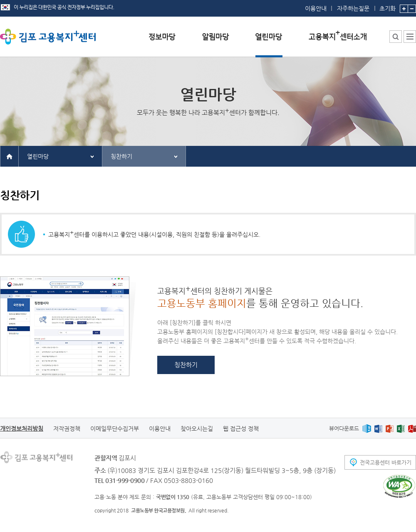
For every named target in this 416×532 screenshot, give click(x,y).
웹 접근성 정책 (241, 429)
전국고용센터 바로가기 (386, 462)
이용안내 (316, 8)
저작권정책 (67, 429)
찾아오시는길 (197, 429)
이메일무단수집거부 (115, 429)
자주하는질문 (353, 8)
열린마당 (38, 156)
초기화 (388, 6)
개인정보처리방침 (22, 429)
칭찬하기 (121, 156)
